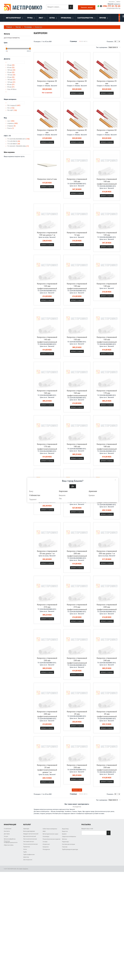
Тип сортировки (102, 47)
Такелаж (65, 847)
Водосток (65, 831)
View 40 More (12, 89)
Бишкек (62, 495)
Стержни (11, 126)
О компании (8, 829)
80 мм (11, 85)
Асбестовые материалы (50, 829)
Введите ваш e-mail (87, 829)
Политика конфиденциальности (11, 842)
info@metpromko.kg (113, 8)
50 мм (11, 72)
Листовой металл (29, 842)
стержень (12, 123)
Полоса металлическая (30, 844)
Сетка (25, 849)
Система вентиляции (69, 844)
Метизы (64, 839)
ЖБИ (44, 831)
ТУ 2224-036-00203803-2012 (18, 139)
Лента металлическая (30, 839)
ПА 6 (11, 108)
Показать (110, 42)
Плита (11, 128)
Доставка (7, 834)
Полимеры (46, 836)
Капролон (46, 847)
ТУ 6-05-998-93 (14, 141)
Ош (60, 498)
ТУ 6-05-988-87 (14, 144)
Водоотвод (65, 829)
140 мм (11, 80)
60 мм (11, 68)
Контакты (112, 2)
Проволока (27, 847)
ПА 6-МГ (12, 110)
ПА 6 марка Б (14, 105)
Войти (118, 2)
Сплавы (45, 842)
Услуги (6, 836)
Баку (31, 491)
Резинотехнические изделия (52, 839)
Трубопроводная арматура (70, 849)
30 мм (11, 65)
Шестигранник (28, 860)
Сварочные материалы (69, 836)
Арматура (26, 829)
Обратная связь (9, 845)
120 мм (11, 82)
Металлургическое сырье (50, 834)
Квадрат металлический (31, 834)
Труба (25, 852)
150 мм (11, 75)
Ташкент (33, 499)
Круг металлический (30, 836)
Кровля (64, 834)
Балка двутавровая (29, 831)
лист (11, 121)
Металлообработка (10, 839)
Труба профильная (29, 854)
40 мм (11, 87)
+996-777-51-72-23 (111, 6)
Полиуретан (77, 807)
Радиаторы (65, 842)
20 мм (11, 77)
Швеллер (26, 857)
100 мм (11, 70)
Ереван (92, 495)
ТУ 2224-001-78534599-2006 (18, 146)
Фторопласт (46, 844)
